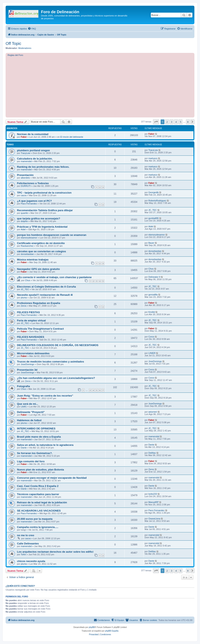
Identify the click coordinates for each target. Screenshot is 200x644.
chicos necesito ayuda (31, 561)
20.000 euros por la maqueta (35, 519)
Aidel (23, 229)
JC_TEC (153, 210)
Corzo (151, 337)
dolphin (24, 221)
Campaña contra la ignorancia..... (38, 527)
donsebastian (27, 254)
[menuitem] (32, 29)
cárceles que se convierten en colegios (41, 251)
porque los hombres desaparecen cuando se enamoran (52, 235)
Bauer (151, 243)
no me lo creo (26, 535)
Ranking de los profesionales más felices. (43, 167)
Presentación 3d (27, 370)
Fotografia (23, 386)
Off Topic (13, 43)
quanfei (24, 213)
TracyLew (25, 153)
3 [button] (171, 122)
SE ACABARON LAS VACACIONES (39, 511)
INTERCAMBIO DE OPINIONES (36, 428)
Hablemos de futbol (29, 420)
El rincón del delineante (72, 137)
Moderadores (25, 48)
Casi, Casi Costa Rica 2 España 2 (38, 486)
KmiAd (152, 312)
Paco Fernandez (29, 204)
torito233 (153, 494)
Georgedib (153, 192)
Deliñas (152, 453)
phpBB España (112, 631)
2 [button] (167, 122)
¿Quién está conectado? (20, 586)
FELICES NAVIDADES (31, 337)
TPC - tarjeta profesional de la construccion (44, 193)
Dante (24, 448)
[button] (156, 122)
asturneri (153, 412)
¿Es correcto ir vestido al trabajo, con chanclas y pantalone (54, 277)
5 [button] (180, 122)
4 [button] (176, 122)
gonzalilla (153, 295)
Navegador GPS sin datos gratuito (38, 269)
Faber (24, 137)
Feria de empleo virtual (31, 320)
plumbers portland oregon (33, 150)
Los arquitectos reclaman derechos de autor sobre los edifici (55, 552)
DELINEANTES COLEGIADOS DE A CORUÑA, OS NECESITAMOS (58, 345)
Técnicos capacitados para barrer (38, 494)
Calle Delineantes (28, 544)
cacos (24, 195)
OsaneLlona (154, 519)
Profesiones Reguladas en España (38, 303)
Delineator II (154, 277)
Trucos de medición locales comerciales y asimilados (50, 362)
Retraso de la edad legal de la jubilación (42, 502)
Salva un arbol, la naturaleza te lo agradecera (45, 445)
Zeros (24, 306)
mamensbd (26, 161)
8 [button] (188, 122)
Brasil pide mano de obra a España (39, 437)
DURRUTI (26, 186)
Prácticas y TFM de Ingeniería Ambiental (42, 227)
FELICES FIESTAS (28, 312)
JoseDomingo (27, 364)
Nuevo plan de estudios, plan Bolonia (40, 470)
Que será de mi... (28, 404)
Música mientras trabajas (33, 260)
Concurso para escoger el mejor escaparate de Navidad (52, 478)
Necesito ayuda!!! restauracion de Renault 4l (45, 295)
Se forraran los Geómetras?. (35, 453)
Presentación (25, 175)
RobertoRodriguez (157, 201)
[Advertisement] (104, 86)
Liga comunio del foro (31, 461)
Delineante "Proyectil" (31, 412)
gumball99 (153, 218)
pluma (24, 298)
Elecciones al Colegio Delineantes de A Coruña (46, 287)
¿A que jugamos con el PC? (34, 201)
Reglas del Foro (15, 55)
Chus (151, 269)
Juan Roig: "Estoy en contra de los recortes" (45, 396)
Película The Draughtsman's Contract (40, 329)
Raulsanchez (27, 246)
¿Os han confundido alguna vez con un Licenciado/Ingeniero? (56, 378)
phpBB (92, 627)
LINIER (152, 353)
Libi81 (24, 407)
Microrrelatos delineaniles (33, 353)
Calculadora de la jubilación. (35, 159)
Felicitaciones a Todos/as (33, 183)
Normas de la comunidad (33, 134)
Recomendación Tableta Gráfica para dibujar (45, 210)
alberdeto (25, 178)
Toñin (23, 554)
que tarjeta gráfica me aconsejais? (39, 219)
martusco (153, 158)
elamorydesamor (29, 238)
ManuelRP (153, 502)
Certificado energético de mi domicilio (41, 243)
